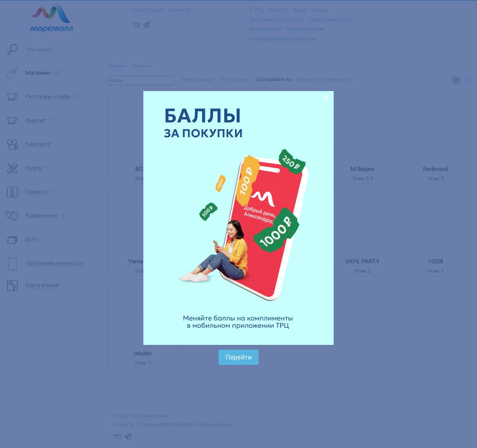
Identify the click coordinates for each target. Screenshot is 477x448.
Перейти (238, 357)
